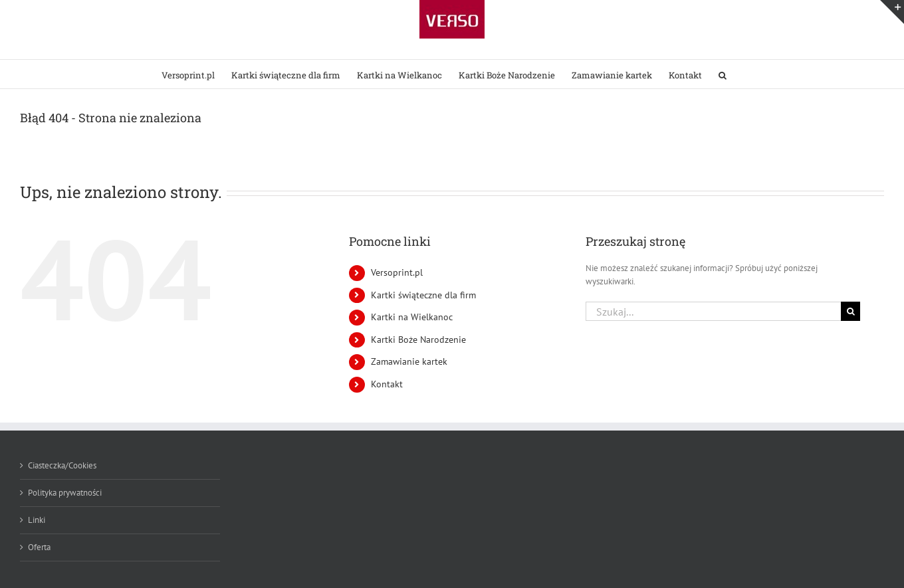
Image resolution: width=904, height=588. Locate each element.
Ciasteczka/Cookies (62, 465)
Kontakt (387, 384)
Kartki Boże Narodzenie (418, 340)
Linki (37, 520)
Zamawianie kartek (409, 361)
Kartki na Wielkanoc (412, 317)
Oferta (39, 547)
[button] (723, 74)
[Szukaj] (850, 311)
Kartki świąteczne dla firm (423, 295)
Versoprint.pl (397, 272)
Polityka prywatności (65, 493)
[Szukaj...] (713, 311)
